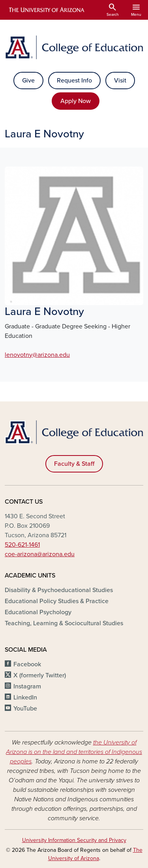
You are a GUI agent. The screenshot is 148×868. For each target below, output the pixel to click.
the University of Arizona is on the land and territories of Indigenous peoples (74, 752)
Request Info (74, 81)
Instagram (27, 686)
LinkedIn (25, 697)
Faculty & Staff (74, 464)
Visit (120, 81)
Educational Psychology (38, 612)
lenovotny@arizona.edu (37, 355)
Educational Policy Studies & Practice (57, 601)
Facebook (27, 664)
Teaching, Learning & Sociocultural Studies (64, 623)
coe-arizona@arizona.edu (40, 554)
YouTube (25, 709)
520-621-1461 (22, 545)
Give (28, 81)
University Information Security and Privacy (74, 840)
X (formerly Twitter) (40, 675)
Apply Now (76, 101)
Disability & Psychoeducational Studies (59, 590)
